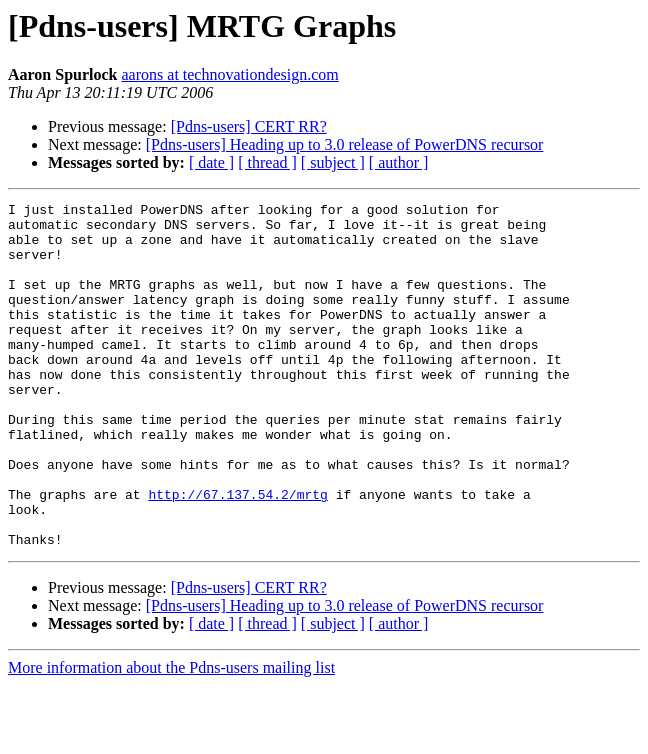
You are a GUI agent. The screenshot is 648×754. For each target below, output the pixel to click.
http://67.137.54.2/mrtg (237, 554)
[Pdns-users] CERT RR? (249, 126)
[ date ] (211, 162)
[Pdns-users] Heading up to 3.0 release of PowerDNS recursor (345, 144)
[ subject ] (333, 162)
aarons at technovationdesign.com (230, 74)
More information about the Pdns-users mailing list (171, 736)
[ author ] (399, 162)
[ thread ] (267, 162)
